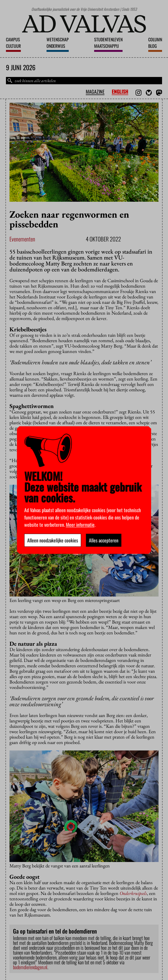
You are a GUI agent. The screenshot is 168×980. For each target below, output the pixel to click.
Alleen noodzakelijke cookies (52, 540)
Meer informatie (80, 524)
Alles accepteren (103, 540)
